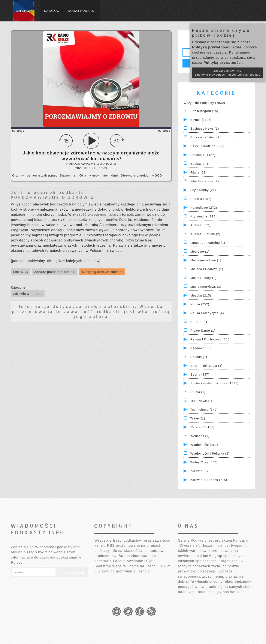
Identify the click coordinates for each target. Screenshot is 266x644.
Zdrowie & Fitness (28, 294)
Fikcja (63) (199, 172)
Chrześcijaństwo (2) (206, 137)
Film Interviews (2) (205, 181)
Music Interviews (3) (206, 287)
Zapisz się (72, 572)
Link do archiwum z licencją (126, 571)
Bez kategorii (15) (204, 111)
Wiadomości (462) (204, 445)
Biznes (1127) (201, 120)
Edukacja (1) (200, 164)
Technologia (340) (204, 410)
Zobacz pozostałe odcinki (55, 272)
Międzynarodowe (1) (206, 260)
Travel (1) (198, 418)
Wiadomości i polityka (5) (210, 454)
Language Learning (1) (208, 243)
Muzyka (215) (201, 295)
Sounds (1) (199, 357)
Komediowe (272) (204, 208)
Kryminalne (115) (204, 216)
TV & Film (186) (202, 427)
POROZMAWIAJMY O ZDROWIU (53, 197)
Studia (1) (198, 392)
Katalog (52, 11)
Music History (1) (203, 278)
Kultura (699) (200, 225)
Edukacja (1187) (203, 155)
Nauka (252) (200, 304)
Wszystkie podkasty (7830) (204, 103)
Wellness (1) (200, 436)
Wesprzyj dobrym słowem (102, 272)
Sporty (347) (200, 374)
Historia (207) (201, 199)
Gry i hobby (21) (203, 190)
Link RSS (21, 272)
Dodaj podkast (82, 11)
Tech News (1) (201, 401)
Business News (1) (205, 129)
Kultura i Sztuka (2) (205, 234)
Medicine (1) (200, 252)
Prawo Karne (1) (203, 331)
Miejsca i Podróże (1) (207, 269)
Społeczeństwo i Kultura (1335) (214, 383)
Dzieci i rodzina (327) (208, 146)
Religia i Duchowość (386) (211, 339)
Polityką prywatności (211, 47)
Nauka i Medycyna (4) (207, 313)
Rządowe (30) (201, 348)
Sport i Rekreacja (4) (206, 366)
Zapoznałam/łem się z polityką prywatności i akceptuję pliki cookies (227, 73)
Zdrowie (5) (199, 471)
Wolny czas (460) (204, 462)
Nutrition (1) (200, 322)
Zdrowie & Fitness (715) (209, 480)
